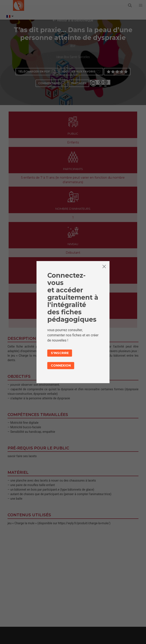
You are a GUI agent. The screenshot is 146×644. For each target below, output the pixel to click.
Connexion (61, 365)
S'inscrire (60, 353)
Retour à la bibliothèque (75, 20)
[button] (141, 5)
